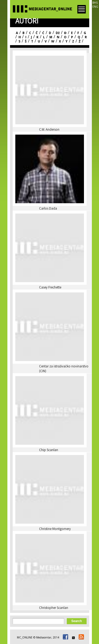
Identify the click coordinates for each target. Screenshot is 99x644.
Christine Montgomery (55, 529)
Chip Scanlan (49, 450)
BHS (95, 3)
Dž (58, 33)
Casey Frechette (50, 288)
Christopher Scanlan (54, 608)
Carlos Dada (48, 209)
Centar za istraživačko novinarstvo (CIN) (64, 369)
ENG (95, 7)
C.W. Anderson (49, 130)
